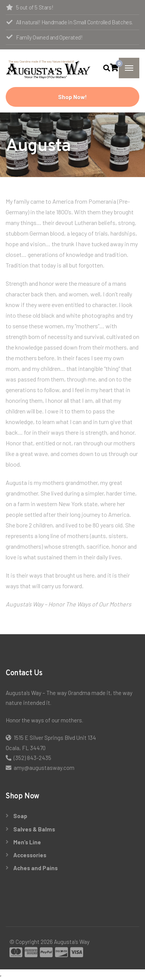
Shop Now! (72, 97)
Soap (20, 816)
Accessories (30, 855)
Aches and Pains (35, 868)
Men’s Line (27, 842)
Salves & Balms (34, 829)
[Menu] (129, 68)
